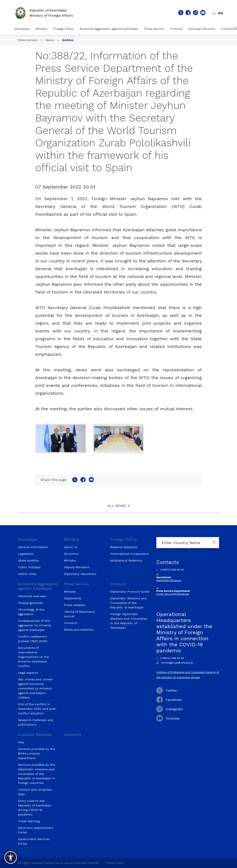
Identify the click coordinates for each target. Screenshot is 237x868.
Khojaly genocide (30, 603)
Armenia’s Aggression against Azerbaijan (109, 29)
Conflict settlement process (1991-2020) (33, 639)
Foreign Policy (63, 29)
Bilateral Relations (124, 547)
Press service (28, 40)
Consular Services (201, 29)
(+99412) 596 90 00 (170, 570)
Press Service (154, 29)
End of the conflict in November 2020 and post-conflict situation (38, 709)
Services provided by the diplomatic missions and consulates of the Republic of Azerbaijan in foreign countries (37, 774)
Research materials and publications (36, 722)
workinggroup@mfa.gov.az (175, 663)
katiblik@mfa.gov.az (169, 580)
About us (71, 547)
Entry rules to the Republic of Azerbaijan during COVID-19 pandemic (35, 808)
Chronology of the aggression (31, 612)
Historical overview (32, 596)
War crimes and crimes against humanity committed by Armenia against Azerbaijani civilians (35, 688)
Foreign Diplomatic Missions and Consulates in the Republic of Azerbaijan (129, 621)
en (221, 13)
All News (116, 506)
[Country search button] (215, 543)
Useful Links (27, 574)
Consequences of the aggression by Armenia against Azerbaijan (34, 625)
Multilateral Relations (126, 560)
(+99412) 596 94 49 (170, 658)
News (50, 40)
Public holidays (29, 567)
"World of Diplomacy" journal (80, 614)
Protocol (176, 29)
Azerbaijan (22, 29)
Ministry (41, 29)
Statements (73, 598)
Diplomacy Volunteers (80, 574)
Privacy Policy (115, 863)
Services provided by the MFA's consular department (36, 753)
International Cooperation (130, 554)
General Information (33, 547)
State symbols (28, 560)
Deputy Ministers (77, 567)
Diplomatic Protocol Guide (130, 592)
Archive (68, 40)
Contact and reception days (35, 792)
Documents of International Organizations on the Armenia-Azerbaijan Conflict (33, 657)
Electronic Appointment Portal (36, 830)
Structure (71, 554)
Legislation (26, 554)
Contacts (227, 29)
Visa (21, 742)
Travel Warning (29, 821)
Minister (70, 560)
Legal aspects (28, 673)
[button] (11, 857)
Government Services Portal (34, 841)
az (214, 13)
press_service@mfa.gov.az (173, 594)
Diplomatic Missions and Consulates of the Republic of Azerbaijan (128, 603)
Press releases (75, 605)
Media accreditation (79, 630)
